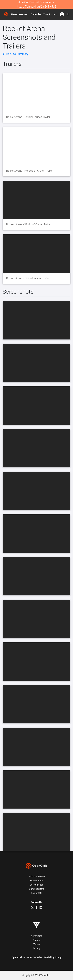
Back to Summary (15, 54)
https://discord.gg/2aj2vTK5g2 (37, 6)
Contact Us (36, 893)
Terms (37, 944)
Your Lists (49, 14)
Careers (36, 940)
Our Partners (36, 881)
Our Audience (36, 885)
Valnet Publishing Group (49, 957)
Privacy (36, 948)
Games (23, 14)
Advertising (37, 936)
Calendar (36, 14)
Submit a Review (37, 876)
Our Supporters (36, 889)
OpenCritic (17, 957)
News (14, 14)
